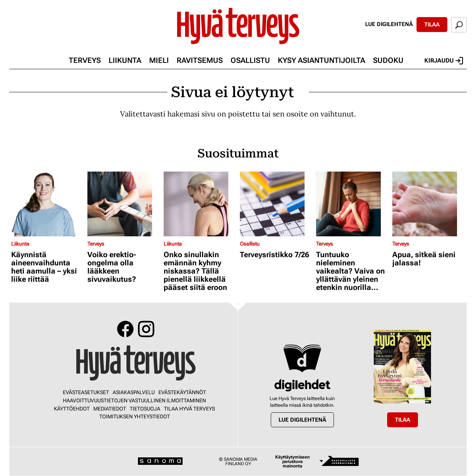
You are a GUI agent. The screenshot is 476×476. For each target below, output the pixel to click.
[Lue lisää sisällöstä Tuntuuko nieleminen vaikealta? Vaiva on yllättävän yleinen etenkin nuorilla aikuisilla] (352, 204)
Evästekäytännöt (182, 392)
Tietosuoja (145, 409)
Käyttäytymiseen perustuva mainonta (292, 461)
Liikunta (125, 60)
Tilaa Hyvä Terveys (189, 409)
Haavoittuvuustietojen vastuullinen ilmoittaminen (134, 400)
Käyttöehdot (72, 409)
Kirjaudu (444, 61)
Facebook (125, 329)
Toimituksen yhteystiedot (135, 416)
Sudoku (388, 60)
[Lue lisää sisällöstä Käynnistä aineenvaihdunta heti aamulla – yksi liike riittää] (47, 204)
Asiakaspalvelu (134, 392)
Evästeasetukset (86, 392)
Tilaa (432, 25)
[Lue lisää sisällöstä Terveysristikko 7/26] (276, 204)
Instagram (146, 329)
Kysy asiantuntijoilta (321, 60)
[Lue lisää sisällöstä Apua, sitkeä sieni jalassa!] (429, 204)
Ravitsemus (200, 60)
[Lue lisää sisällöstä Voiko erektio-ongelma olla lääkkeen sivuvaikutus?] (124, 204)
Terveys (85, 60)
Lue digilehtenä (389, 24)
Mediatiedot (110, 409)
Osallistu (250, 60)
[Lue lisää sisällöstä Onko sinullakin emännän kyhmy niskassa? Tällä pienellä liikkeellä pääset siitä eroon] (200, 204)
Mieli (159, 60)
